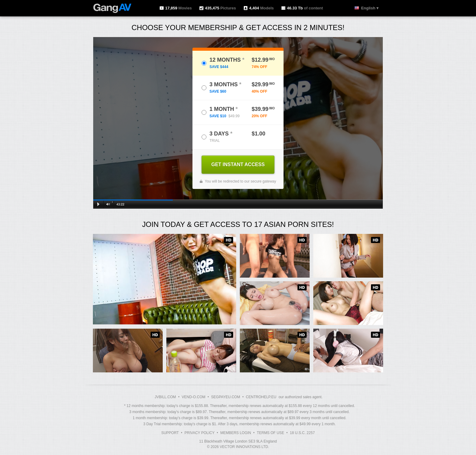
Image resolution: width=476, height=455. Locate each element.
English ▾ (370, 8)
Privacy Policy (200, 433)
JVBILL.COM (165, 397)
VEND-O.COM (193, 397)
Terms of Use (270, 433)
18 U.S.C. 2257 (302, 433)
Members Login (236, 433)
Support (170, 433)
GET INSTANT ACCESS (238, 164)
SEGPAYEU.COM (226, 397)
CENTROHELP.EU (261, 397)
